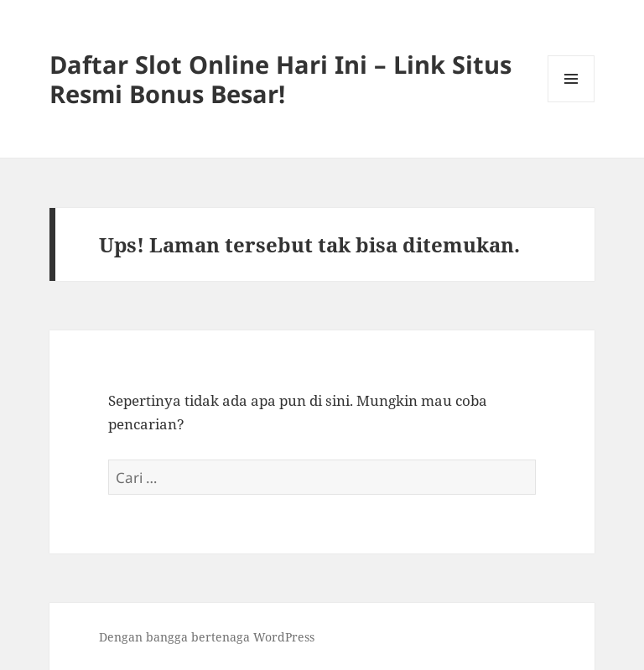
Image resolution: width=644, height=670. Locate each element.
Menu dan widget (571, 102)
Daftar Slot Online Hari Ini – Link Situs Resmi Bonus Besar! (280, 79)
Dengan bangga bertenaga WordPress (207, 637)
